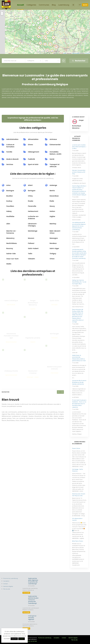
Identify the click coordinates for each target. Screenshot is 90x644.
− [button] (2, 14)
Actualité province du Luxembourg (76, 138)
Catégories (31, 5)
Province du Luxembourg (11, 578)
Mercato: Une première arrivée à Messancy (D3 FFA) (79, 172)
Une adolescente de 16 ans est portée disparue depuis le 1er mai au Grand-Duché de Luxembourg (79, 226)
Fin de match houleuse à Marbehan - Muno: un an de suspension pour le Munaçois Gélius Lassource (79, 404)
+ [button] (2, 12)
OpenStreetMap (76, 53)
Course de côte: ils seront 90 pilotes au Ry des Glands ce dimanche (79, 382)
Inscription (6, 581)
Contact (5, 584)
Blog (54, 5)
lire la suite (26, 593)
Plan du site (7, 589)
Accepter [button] (21, 639)
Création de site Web (31, 641)
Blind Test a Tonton (78, 541)
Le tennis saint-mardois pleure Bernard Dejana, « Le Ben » (79, 147)
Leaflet (65, 53)
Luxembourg (64, 5)
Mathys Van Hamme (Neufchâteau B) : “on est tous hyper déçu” (79, 282)
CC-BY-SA (87, 53)
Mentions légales (8, 586)
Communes (44, 5)
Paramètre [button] (14, 639)
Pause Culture (76, 448)
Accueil (21, 5)
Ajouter (85, 5)
